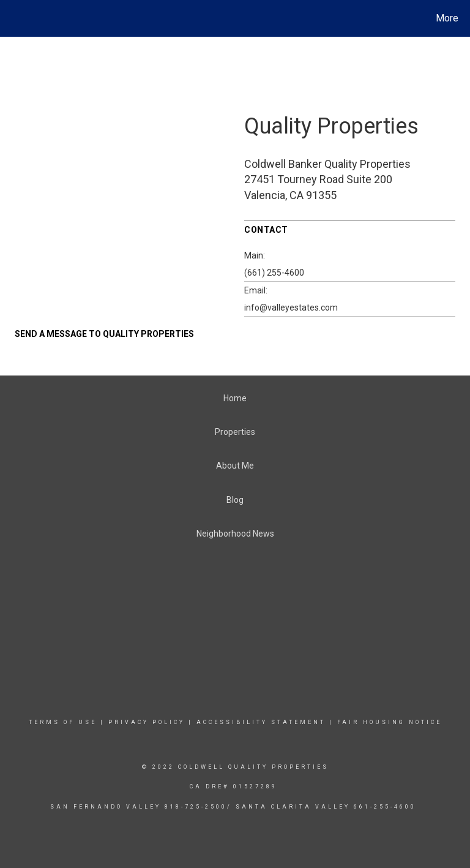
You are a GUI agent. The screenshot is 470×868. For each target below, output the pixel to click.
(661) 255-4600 (274, 273)
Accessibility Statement (261, 722)
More (447, 18)
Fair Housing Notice (390, 722)
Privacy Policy (147, 722)
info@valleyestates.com (291, 308)
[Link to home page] (12, 18)
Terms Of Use (63, 722)
